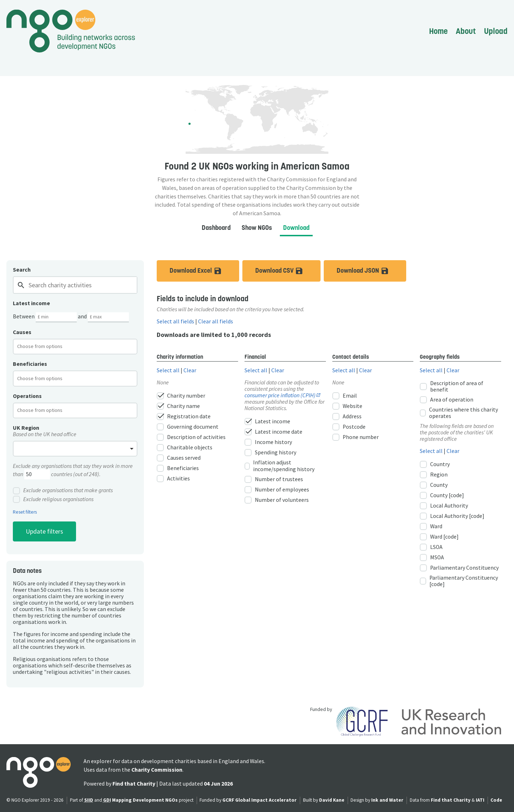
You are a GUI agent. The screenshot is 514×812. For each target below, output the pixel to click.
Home (438, 31)
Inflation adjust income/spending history (280, 466)
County (434, 485)
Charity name (178, 406)
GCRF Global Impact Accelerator (259, 800)
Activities (173, 479)
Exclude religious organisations (53, 499)
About (466, 31)
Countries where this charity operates (459, 413)
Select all (168, 370)
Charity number (181, 396)
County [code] (442, 495)
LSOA (431, 547)
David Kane (332, 800)
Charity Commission (157, 770)
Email (345, 396)
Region (434, 475)
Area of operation (447, 400)
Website (347, 406)
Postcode (349, 427)
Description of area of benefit (452, 387)
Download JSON (371, 271)
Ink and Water (387, 800)
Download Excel (204, 271)
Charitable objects (185, 448)
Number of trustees (274, 479)
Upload (496, 31)
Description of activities (191, 437)
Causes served (179, 458)
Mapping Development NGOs (145, 800)
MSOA (432, 558)
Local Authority (444, 506)
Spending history (270, 453)
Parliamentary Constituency (459, 568)
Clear (190, 370)
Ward (431, 526)
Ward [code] (439, 537)
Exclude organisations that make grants (63, 491)
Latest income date (273, 432)
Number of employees (277, 490)
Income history (268, 442)
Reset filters (25, 512)
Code (496, 800)
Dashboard (216, 228)
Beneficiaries (178, 468)
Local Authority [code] (452, 516)
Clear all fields (216, 321)
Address (347, 417)
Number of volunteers (277, 500)
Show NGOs (257, 228)
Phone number (356, 437)
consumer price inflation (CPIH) (280, 395)
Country (435, 464)
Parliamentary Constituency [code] (459, 581)
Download (296, 228)
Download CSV (288, 271)
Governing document (188, 427)
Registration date (184, 417)
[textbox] (46, 346)
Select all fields (175, 321)
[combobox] (75, 347)
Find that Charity (134, 784)
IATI (480, 800)
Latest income (267, 422)
